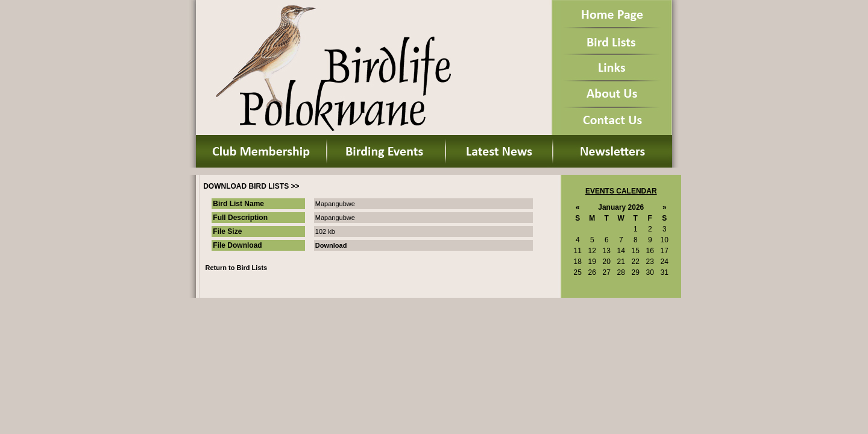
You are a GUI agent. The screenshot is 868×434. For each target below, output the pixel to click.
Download (331, 245)
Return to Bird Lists (237, 268)
